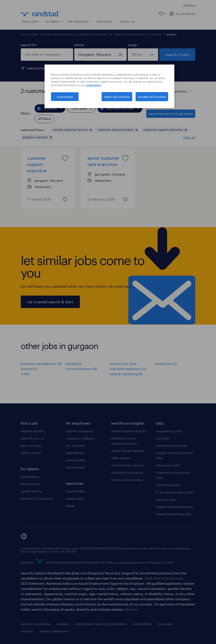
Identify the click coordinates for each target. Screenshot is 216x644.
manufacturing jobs (172, 445)
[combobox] (47, 55)
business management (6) (41, 363)
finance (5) (29, 369)
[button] (91, 130)
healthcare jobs (168, 485)
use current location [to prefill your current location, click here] (45, 68)
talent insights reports (128, 431)
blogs (70, 506)
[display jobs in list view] (152, 91)
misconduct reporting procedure (101, 624)
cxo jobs (163, 438)
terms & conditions (36, 624)
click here (131, 609)
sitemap (27, 631)
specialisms (30, 477)
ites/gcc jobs (166, 499)
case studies (76, 460)
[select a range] (143, 55)
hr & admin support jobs (175, 492)
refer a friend (31, 453)
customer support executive (130, 34)
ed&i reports (121, 458)
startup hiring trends (127, 472)
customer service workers (93, 34)
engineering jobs (169, 431)
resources (106, 21)
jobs (35, 34)
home (24, 34)
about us (129, 21)
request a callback (80, 438)
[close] (120, 55)
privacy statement (54, 631)
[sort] (182, 88)
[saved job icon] (65, 158)
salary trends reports (127, 451)
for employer (80, 21)
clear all (189, 137)
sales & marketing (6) (126, 374)
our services (75, 445)
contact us (189, 5)
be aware (166, 624)
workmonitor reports (127, 465)
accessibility (143, 624)
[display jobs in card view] (159, 91)
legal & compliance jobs (175, 507)
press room (75, 498)
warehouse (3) (165, 363)
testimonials (30, 484)
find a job (31, 21)
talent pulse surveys (127, 480)
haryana (157, 34)
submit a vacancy (80, 431)
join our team (31, 445)
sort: (170, 91)
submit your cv (33, 438)
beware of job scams (37, 498)
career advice (31, 491)
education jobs (168, 465)
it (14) (25, 374)
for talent (54, 21)
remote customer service (58, 34)
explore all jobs (33, 431)
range (132, 45)
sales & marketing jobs (174, 514)
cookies (63, 624)
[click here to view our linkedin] (24, 538)
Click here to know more (164, 578)
